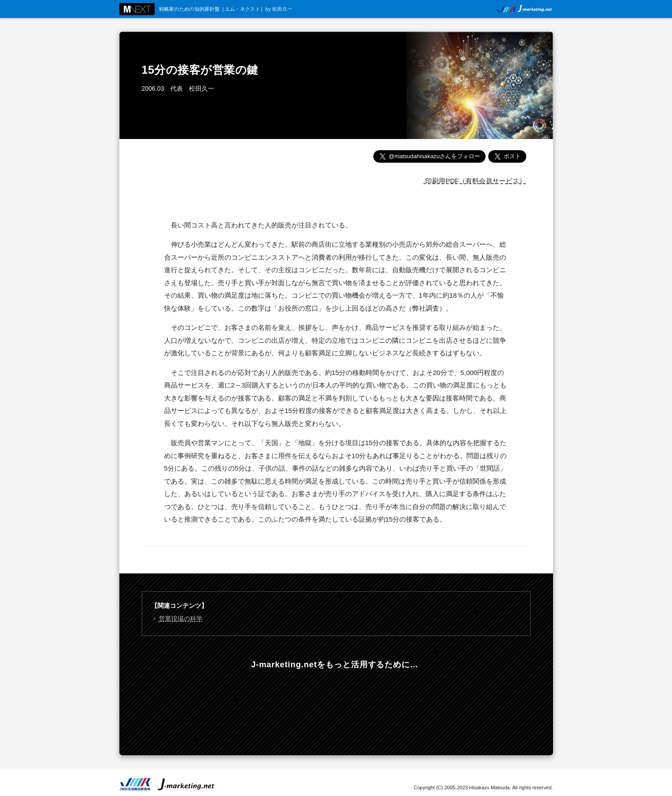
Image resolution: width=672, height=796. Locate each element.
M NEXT (137, 9)
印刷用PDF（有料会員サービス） (475, 181)
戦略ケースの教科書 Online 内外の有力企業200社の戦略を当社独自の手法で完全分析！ (466, 706)
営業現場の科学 (181, 619)
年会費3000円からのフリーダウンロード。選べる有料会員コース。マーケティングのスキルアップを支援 (335, 706)
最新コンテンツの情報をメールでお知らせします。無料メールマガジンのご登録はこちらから (205, 706)
